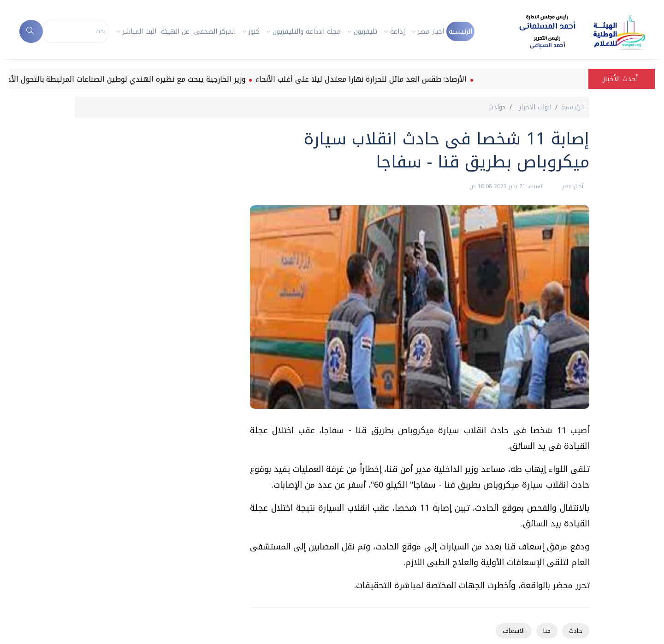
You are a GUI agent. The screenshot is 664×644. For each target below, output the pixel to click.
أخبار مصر (572, 186)
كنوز (254, 32)
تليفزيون (365, 32)
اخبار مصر (431, 32)
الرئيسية (460, 32)
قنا (547, 631)
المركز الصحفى (215, 32)
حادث (576, 631)
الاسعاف (514, 631)
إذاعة (397, 32)
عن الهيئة (175, 32)
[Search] (76, 31)
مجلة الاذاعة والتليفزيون (307, 32)
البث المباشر (139, 32)
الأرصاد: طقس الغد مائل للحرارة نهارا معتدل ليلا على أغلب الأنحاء (355, 79)
